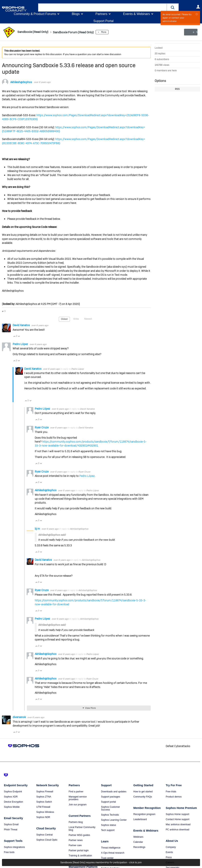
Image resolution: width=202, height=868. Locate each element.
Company (171, 847)
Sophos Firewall (45, 791)
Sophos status (108, 825)
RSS (177, 89)
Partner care (75, 845)
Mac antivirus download (178, 824)
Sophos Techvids (110, 815)
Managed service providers (78, 798)
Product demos (174, 797)
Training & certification (80, 855)
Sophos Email (11, 824)
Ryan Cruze (42, 427)
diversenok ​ (20, 717)
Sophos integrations (14, 847)
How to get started (143, 791)
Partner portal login (79, 850)
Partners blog (76, 822)
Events (169, 852)
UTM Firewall (43, 807)
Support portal (108, 802)
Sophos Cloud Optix (47, 840)
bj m (38, 528)
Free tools (9, 852)
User (198, 7)
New (191, 32)
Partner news (76, 840)
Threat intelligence (111, 848)
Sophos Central (44, 835)
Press (169, 857)
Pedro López (21, 344)
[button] (173, 7)
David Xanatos (22, 325)
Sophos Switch (44, 802)
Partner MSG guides (79, 835)
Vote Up (14, 336)
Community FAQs (143, 797)
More (114, 32)
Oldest (64, 319)
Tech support (108, 830)
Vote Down (19, 336)
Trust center (107, 858)
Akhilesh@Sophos (21, 82)
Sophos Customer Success (110, 808)
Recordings (139, 847)
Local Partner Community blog (82, 828)
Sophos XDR (11, 797)
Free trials (171, 791)
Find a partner (76, 791)
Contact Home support (178, 819)
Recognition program (144, 814)
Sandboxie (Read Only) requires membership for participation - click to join (101, 862)
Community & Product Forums (35, 14)
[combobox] (102, 7)
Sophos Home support (177, 814)
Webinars (138, 837)
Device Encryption (14, 802)
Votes (76, 319)
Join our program (78, 804)
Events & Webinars (137, 14)
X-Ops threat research (113, 853)
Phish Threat (11, 829)
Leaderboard (140, 819)
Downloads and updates (114, 791)
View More (90, 708)
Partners (101, 14)
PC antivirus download (177, 829)
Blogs (76, 14)
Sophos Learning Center (114, 820)
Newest (88, 319)
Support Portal (103, 21)
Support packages (111, 797)
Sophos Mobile (12, 807)
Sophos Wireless (45, 812)
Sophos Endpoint (13, 791)
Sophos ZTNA (44, 797)
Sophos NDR (43, 817)
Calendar (138, 842)
